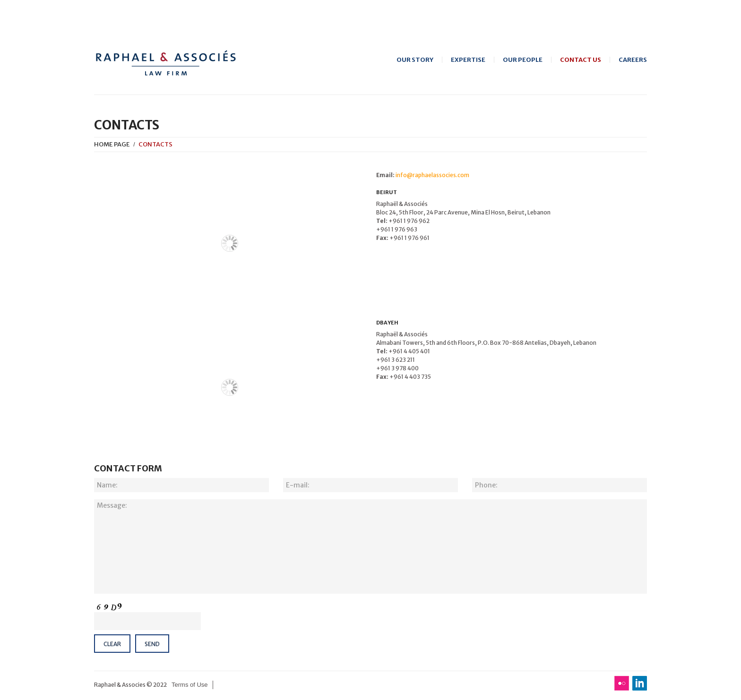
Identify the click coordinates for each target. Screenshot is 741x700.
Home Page (112, 144)
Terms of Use (190, 685)
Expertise (468, 60)
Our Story (415, 60)
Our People (523, 60)
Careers (633, 60)
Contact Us (581, 60)
